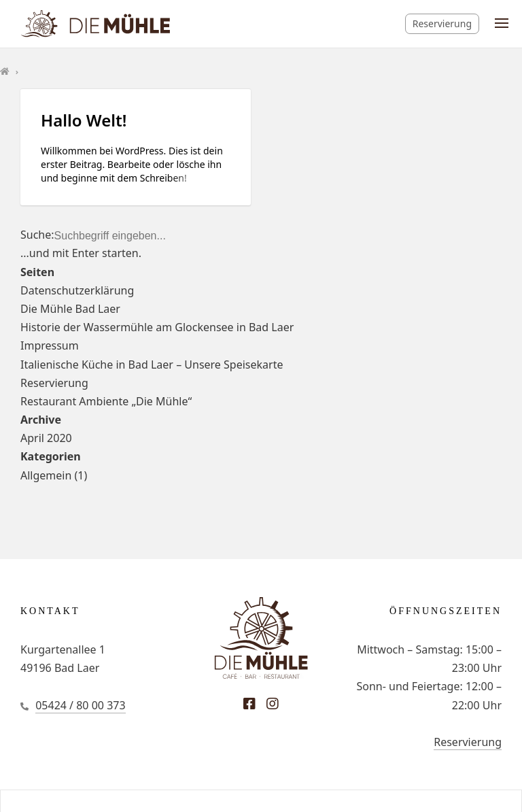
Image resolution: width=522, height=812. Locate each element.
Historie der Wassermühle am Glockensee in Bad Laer (157, 327)
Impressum (50, 345)
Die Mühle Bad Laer (70, 309)
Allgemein (46, 475)
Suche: (37, 235)
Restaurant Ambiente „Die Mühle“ (106, 401)
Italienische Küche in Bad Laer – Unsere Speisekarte (152, 365)
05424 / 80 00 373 (80, 705)
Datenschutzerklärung (77, 290)
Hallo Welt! (84, 120)
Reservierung (442, 23)
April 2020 (46, 438)
